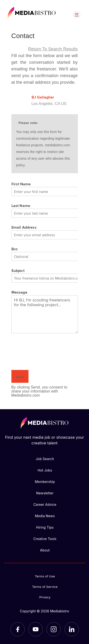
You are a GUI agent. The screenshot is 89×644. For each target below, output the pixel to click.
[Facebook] (18, 629)
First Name (21, 184)
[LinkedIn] (72, 629)
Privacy (45, 597)
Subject (18, 270)
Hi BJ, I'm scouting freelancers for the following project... (45, 314)
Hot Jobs (45, 470)
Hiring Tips (45, 527)
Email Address (24, 227)
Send (20, 377)
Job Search (45, 459)
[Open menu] (77, 15)
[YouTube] (36, 629)
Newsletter (45, 493)
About (45, 550)
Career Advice (45, 504)
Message (19, 292)
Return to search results (53, 49)
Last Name (21, 206)
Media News (45, 516)
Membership (45, 482)
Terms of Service (45, 587)
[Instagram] (54, 629)
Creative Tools (45, 539)
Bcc (15, 249)
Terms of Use (45, 576)
